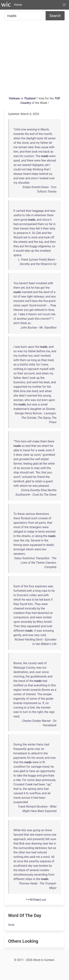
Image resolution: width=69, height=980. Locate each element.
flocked (26, 518)
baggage (38, 211)
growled (24, 459)
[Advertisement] (34, 60)
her (51, 844)
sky (30, 866)
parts (42, 523)
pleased (44, 486)
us (50, 174)
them (41, 224)
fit (44, 762)
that (46, 169)
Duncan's (23, 595)
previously (49, 780)
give (45, 776)
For (24, 780)
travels (24, 229)
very (37, 635)
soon (37, 455)
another (22, 319)
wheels (23, 242)
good (24, 220)
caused (18, 793)
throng (18, 545)
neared (26, 165)
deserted (43, 613)
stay (37, 468)
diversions (42, 514)
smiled (47, 617)
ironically (30, 608)
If (43, 703)
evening (32, 129)
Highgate (37, 165)
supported (20, 387)
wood (40, 758)
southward (20, 866)
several (34, 870)
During (18, 744)
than (38, 147)
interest (31, 694)
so (47, 224)
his (21, 156)
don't (17, 323)
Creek (29, 784)
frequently (20, 749)
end (32, 134)
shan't (45, 446)
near (16, 540)
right (40, 712)
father (44, 143)
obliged (18, 532)
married (32, 396)
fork (32, 708)
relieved (39, 310)
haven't (24, 283)
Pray (53, 305)
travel (27, 450)
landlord (19, 481)
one (23, 129)
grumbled (49, 455)
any (53, 297)
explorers (41, 586)
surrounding (26, 848)
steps (35, 174)
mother (23, 356)
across (26, 798)
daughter (36, 409)
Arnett (48, 622)
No (38, 472)
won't (17, 477)
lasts (40, 138)
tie (53, 591)
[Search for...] (25, 16)
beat (47, 382)
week (41, 450)
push (31, 319)
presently (39, 839)
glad (36, 464)
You (16, 283)
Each (17, 586)
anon (34, 178)
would (20, 251)
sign (52, 712)
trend (22, 681)
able (16, 450)
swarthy (34, 861)
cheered (19, 608)
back (46, 152)
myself (44, 369)
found (23, 604)
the (27, 134)
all (41, 464)
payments (20, 758)
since (46, 220)
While (17, 830)
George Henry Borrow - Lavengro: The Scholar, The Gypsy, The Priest (36, 418)
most (17, 527)
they (32, 229)
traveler (46, 708)
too (30, 356)
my (38, 143)
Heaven (18, 310)
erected (51, 532)
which (17, 600)
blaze (22, 870)
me (16, 147)
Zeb (39, 233)
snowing (48, 631)
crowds (43, 518)
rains (40, 789)
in (39, 129)
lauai (11, 925)
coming (18, 708)
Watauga (19, 668)
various (30, 514)
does (19, 455)
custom (29, 156)
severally (26, 622)
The (38, 156)
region (18, 690)
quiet (17, 160)
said (32, 857)
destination (21, 672)
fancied (18, 835)
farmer (18, 464)
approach (20, 839)
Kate (51, 776)
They (38, 604)
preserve (22, 233)
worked (46, 356)
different (19, 631)
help (29, 169)
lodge (31, 532)
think (24, 323)
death (50, 545)
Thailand (30, 98)
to (24, 215)
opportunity (48, 771)
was (16, 156)
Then (17, 626)
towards (19, 134)
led (41, 600)
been (32, 283)
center (18, 694)
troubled (41, 283)
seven (52, 138)
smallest (45, 251)
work (34, 237)
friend (41, 477)
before (41, 351)
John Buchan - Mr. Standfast (39, 328)
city (27, 540)
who (27, 400)
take (27, 251)
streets (26, 536)
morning (19, 676)
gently (17, 635)
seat (40, 663)
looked (44, 178)
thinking (38, 169)
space (17, 255)
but (28, 288)
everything (40, 685)
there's (33, 314)
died (25, 378)
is (20, 789)
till (46, 138)
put (22, 246)
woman (18, 400)
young (47, 396)
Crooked (19, 784)
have (35, 301)
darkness (41, 848)
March (45, 129)
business (19, 382)
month (48, 134)
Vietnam (15, 98)
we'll (28, 301)
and (32, 143)
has (37, 288)
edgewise (45, 246)
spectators (20, 523)
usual (45, 147)
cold (43, 635)
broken (44, 866)
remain (23, 147)
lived (51, 360)
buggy (33, 246)
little (16, 391)
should (24, 472)
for (38, 365)
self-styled (42, 459)
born (24, 347)
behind (44, 174)
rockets (44, 870)
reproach (33, 369)
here (24, 441)
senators (19, 554)
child (32, 365)
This (17, 441)
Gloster (50, 409)
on (15, 373)
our (44, 668)
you (26, 310)
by (38, 608)
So (34, 233)
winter (32, 744)
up (32, 251)
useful (17, 215)
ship (16, 472)
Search (55, 16)
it (51, 220)
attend (35, 753)
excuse (25, 468)
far (51, 224)
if (53, 450)
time (51, 310)
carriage (36, 767)
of (37, 134)
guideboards (39, 676)
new (24, 297)
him (16, 152)
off (52, 237)
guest (49, 481)
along (39, 536)
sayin (24, 305)
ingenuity (19, 699)
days (38, 780)
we (19, 165)
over (52, 178)
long (34, 360)
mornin (45, 319)
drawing (37, 844)
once (20, 861)
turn (25, 712)
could (17, 169)
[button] (64, 5)
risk (53, 314)
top (41, 242)
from (31, 523)
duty (53, 229)
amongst (19, 549)
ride (28, 215)
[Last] (43, 900)
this (37, 319)
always (18, 174)
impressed (30, 703)
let (50, 143)
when (17, 138)
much (46, 314)
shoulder (24, 183)
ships (29, 879)
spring (32, 789)
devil (46, 292)
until (43, 468)
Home (18, 5)
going (37, 830)
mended (27, 292)
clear (26, 455)
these (21, 514)
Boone (18, 663)
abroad (52, 160)
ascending (41, 875)
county (32, 663)
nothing (18, 369)
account (29, 373)
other (22, 852)
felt (38, 229)
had (16, 224)
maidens (19, 613)
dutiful (24, 365)
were (52, 156)
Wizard (18, 237)
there (30, 160)
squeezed (36, 545)
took (35, 152)
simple (47, 694)
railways (39, 297)
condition (20, 767)
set (25, 237)
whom (24, 486)
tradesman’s (21, 409)
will (29, 441)
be (52, 446)
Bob (22, 844)
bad (28, 446)
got (43, 288)
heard (27, 174)
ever (22, 178)
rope (45, 591)
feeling (28, 464)
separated (34, 626)
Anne (48, 830)
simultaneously (23, 875)
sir (15, 314)
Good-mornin (38, 305)
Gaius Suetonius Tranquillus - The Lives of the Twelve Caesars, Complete (35, 563)
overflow (35, 793)
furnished (20, 591)
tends (26, 690)
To (15, 514)
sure (53, 839)
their (29, 211)
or (33, 536)
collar (33, 595)
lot (15, 297)
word (46, 857)
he (33, 288)
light (30, 297)
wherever (40, 215)
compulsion (21, 617)
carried (21, 211)
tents (42, 532)
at (44, 409)
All (53, 857)
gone (30, 749)
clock (25, 143)
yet (47, 165)
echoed (27, 477)
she (29, 391)
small (44, 404)
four (32, 586)
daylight (31, 138)
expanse (45, 861)
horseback (20, 753)
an (19, 468)
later (31, 147)
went (35, 382)
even (49, 450)
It (14, 211)
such (34, 518)
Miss (40, 622)
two (44, 549)
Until (17, 129)
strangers (35, 527)
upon (31, 347)
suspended (21, 802)
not (23, 169)
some (33, 699)
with (52, 147)
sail (32, 472)
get (32, 310)
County (30, 668)
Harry (40, 744)
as (52, 152)
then (28, 152)
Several (36, 540)
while (51, 464)
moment (19, 301)
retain (39, 481)
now (53, 758)
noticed (42, 852)
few (44, 160)
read (16, 716)
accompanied (28, 224)
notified (18, 685)
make (36, 441)
